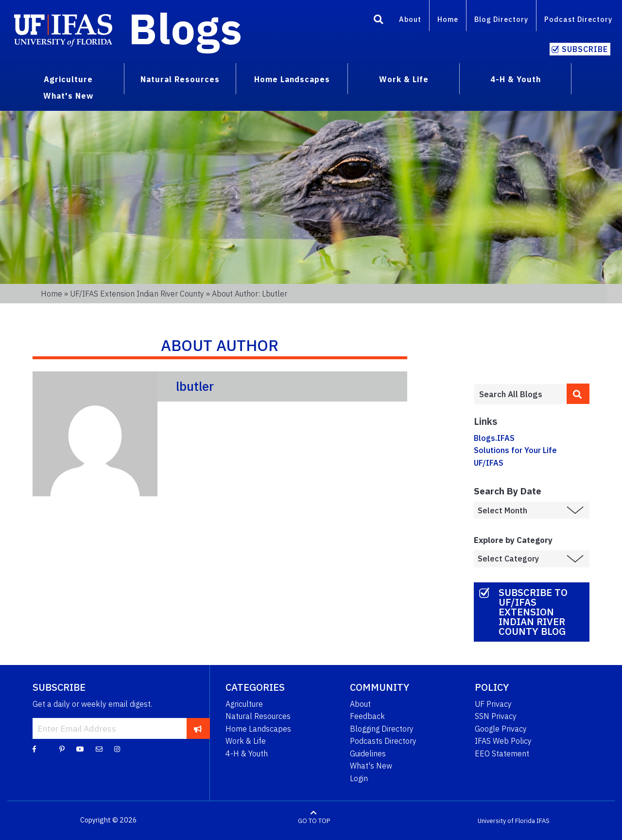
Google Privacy (501, 729)
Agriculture (244, 704)
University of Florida (506, 820)
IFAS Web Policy (503, 741)
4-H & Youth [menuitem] (516, 79)
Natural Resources (258, 716)
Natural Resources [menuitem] (180, 79)
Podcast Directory (578, 19)
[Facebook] (34, 749)
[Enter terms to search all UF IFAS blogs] (520, 394)
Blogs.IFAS (494, 438)
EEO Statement (502, 753)
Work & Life (246, 741)
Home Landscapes (258, 729)
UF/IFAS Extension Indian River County (137, 294)
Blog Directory (501, 19)
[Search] (379, 21)
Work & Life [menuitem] (404, 79)
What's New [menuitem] (68, 96)
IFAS (543, 820)
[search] (578, 394)
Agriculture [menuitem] (68, 79)
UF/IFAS (489, 463)
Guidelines (368, 753)
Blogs (185, 28)
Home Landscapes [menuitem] (292, 79)
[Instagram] (117, 749)
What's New (371, 766)
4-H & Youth (247, 753)
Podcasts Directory (383, 741)
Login (359, 778)
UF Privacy (493, 704)
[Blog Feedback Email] (99, 749)
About (410, 19)
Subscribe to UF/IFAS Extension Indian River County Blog (533, 612)
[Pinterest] (62, 749)
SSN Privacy (496, 716)
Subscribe (585, 49)
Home (448, 19)
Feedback (367, 716)
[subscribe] (198, 728)
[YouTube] (80, 749)
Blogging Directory (382, 729)
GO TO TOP (314, 820)
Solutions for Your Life (515, 450)
